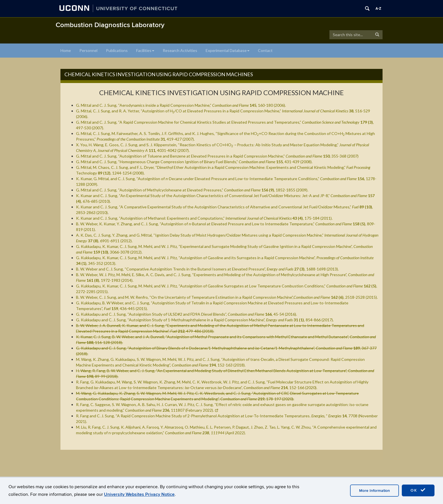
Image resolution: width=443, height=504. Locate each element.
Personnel (88, 50)
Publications (117, 50)
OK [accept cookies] (418, 490)
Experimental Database (228, 50)
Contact (265, 50)
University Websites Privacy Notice (139, 494)
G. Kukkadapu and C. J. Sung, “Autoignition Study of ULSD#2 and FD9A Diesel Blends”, (186, 314)
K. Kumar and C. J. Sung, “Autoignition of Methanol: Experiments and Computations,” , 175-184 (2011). (204, 218)
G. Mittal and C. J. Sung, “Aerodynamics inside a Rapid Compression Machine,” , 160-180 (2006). (181, 105)
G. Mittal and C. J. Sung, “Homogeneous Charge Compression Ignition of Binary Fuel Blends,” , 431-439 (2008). (194, 162)
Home (66, 50)
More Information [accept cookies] (374, 491)
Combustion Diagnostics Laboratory (110, 25)
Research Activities (180, 50)
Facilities (145, 50)
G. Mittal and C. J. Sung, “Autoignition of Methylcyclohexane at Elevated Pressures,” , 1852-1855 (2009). (192, 190)
